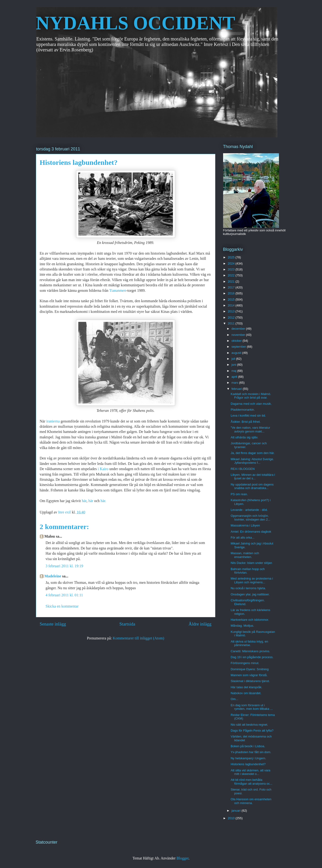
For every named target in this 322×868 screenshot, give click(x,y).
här (84, 501)
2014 (232, 305)
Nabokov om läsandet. (246, 693)
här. (103, 501)
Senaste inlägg (53, 624)
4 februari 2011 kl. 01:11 (64, 595)
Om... (234, 699)
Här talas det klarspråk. (247, 687)
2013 (232, 311)
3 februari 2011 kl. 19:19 (64, 566)
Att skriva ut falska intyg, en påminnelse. (249, 643)
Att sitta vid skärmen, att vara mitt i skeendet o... (251, 772)
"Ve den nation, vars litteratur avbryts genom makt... (250, 430)
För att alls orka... (243, 537)
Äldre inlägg (200, 624)
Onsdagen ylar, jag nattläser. (250, 594)
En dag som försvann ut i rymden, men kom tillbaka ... (252, 707)
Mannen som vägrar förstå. (249, 675)
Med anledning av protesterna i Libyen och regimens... (252, 580)
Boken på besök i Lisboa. (248, 746)
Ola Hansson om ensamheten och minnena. (251, 801)
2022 (232, 275)
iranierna (53, 421)
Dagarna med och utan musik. (251, 404)
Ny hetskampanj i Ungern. (248, 758)
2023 (232, 269)
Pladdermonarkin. (243, 410)
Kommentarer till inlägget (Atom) (139, 638)
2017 (232, 287)
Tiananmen (118, 290)
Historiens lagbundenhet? (248, 764)
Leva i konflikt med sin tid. (248, 416)
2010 (232, 818)
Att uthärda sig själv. (244, 437)
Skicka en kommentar (62, 606)
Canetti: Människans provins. (250, 651)
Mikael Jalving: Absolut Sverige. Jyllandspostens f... (252, 461)
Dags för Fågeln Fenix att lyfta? (252, 731)
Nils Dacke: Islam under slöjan (251, 563)
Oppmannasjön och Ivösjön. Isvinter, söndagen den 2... (251, 518)
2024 (232, 263)
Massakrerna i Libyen (245, 525)
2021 (232, 281)
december (239, 329)
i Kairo (103, 469)
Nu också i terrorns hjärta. (248, 588)
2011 (232, 323)
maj (234, 371)
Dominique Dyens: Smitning (250, 669)
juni (234, 365)
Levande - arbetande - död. (249, 510)
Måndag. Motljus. (242, 626)
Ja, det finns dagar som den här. (253, 453)
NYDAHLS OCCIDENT (136, 23)
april (235, 377)
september (239, 347)
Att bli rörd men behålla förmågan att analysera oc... (251, 782)
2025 (232, 257)
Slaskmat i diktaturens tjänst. (250, 681)
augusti (237, 353)
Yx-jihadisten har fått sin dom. (251, 752)
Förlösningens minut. (245, 663)
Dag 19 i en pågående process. (252, 657)
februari (237, 389)
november (239, 335)
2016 (232, 293)
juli (234, 359)
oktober (237, 341)
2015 (232, 299)
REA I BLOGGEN (243, 469)
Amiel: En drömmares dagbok (251, 532)
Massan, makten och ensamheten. (245, 555)
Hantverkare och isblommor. (250, 620)
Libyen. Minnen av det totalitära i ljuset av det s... (253, 477)
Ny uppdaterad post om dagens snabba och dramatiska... (252, 486)
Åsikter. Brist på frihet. (246, 422)
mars (235, 383)
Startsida (127, 624)
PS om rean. (239, 494)
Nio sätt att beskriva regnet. (249, 725)
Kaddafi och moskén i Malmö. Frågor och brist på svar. (251, 396)
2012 (232, 317)
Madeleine (53, 576)
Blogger (183, 858)
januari (236, 811)
